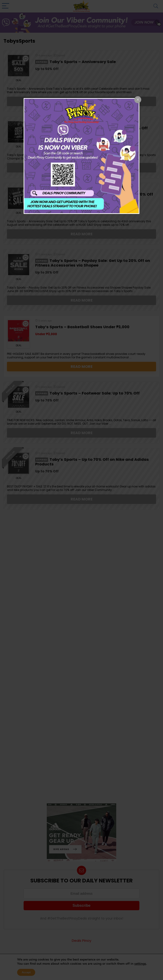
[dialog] (81, 156)
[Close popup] (138, 100)
